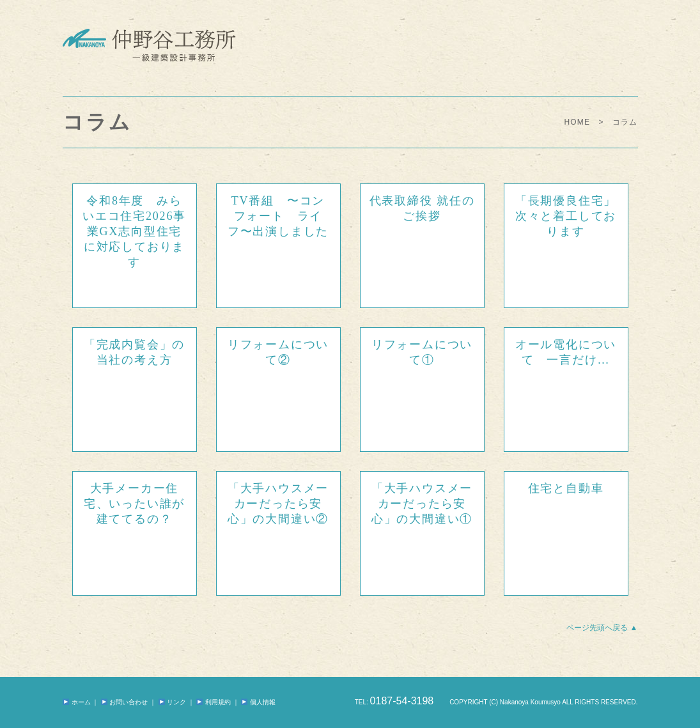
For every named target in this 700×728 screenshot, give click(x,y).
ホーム (76, 702)
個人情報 (258, 702)
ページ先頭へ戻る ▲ (602, 628)
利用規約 (213, 702)
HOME (577, 122)
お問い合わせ (124, 702)
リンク (172, 702)
